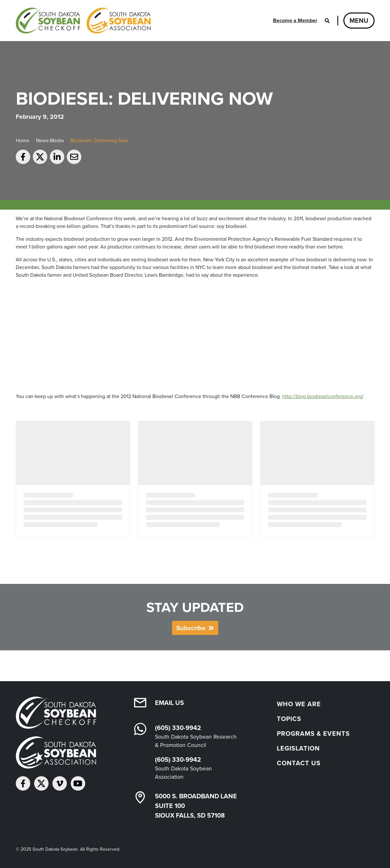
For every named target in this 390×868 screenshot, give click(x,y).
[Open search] (327, 21)
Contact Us (299, 763)
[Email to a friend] (74, 157)
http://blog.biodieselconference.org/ (323, 396)
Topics (289, 719)
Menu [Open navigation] (359, 21)
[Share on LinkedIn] (57, 157)
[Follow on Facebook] (23, 783)
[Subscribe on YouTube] (78, 783)
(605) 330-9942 (178, 728)
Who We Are (299, 704)
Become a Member (295, 20)
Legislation (298, 748)
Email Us (169, 703)
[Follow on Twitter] (41, 783)
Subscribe (191, 628)
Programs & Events (313, 733)
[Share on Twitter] (40, 157)
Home (23, 140)
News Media (50, 140)
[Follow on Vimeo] (60, 783)
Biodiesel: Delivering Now (100, 140)
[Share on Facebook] (23, 157)
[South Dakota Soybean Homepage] (83, 21)
